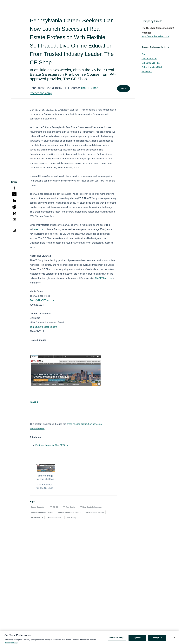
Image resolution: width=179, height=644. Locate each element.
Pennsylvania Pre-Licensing (42, 512)
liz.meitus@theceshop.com (43, 327)
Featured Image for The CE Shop (52, 445)
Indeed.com (38, 229)
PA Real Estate (69, 507)
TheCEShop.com (103, 278)
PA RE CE (54, 507)
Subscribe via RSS (151, 63)
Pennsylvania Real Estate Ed (70, 512)
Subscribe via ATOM (152, 67)
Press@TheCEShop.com (42, 300)
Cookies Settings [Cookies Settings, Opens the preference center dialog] (117, 639)
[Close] (175, 639)
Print (144, 54)
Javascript (147, 72)
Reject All (137, 639)
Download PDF (149, 59)
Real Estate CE (37, 517)
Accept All (157, 639)
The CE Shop (71, 517)
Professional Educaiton (95, 512)
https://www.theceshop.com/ (155, 36)
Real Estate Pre (55, 517)
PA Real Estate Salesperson (91, 507)
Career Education (38, 507)
